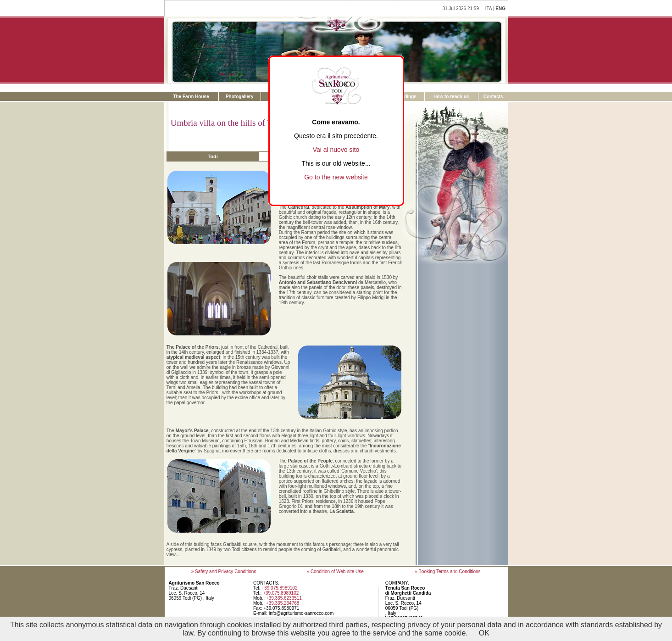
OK (484, 633)
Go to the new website (336, 177)
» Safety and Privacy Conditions (224, 571)
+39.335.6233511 (284, 598)
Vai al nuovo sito (336, 150)
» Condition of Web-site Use (335, 571)
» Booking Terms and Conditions (448, 571)
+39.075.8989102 (279, 588)
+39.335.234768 (283, 603)
